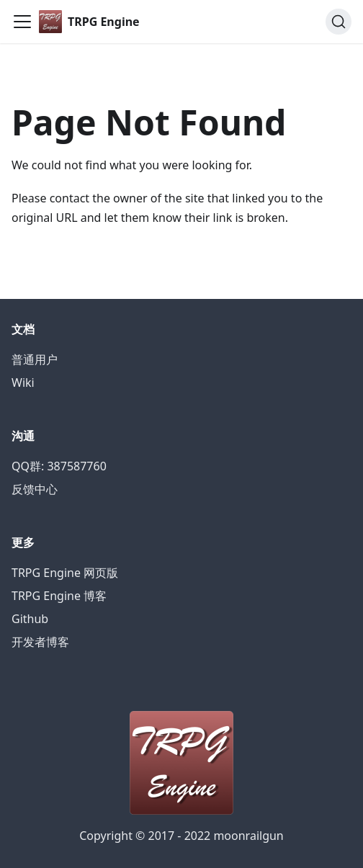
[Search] (339, 22)
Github (30, 619)
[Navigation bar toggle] (22, 22)
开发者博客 (40, 642)
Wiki (23, 382)
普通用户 (35, 359)
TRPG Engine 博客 (59, 596)
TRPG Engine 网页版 (65, 573)
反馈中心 (35, 489)
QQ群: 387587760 (59, 466)
